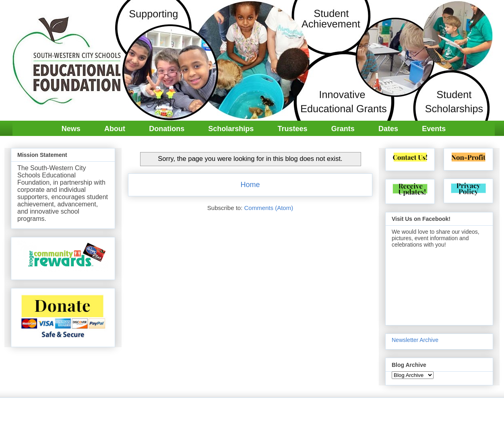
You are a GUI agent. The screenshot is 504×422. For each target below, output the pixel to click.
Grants (343, 129)
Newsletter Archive (415, 340)
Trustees (293, 129)
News (71, 129)
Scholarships (231, 129)
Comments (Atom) (269, 208)
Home (250, 185)
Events (434, 129)
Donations (167, 129)
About (115, 129)
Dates (388, 129)
